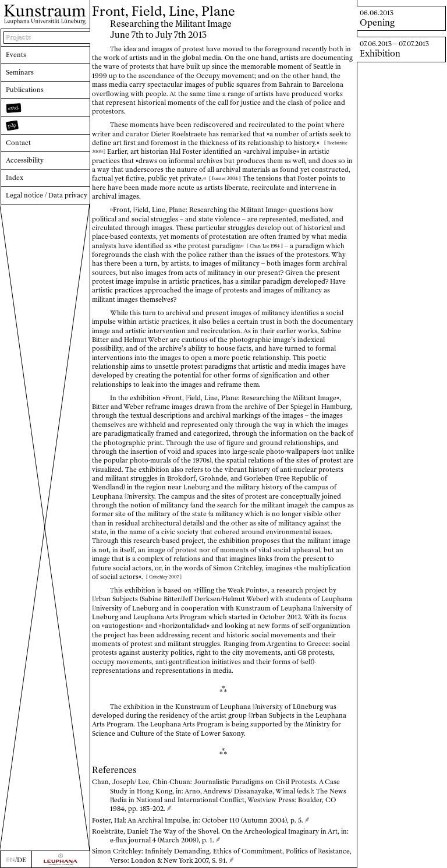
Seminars (20, 72)
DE (22, 860)
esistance (334, 851)
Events (16, 55)
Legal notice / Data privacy (47, 195)
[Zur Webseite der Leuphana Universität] (61, 859)
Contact (18, 143)
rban (101, 599)
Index (15, 178)
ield (141, 210)
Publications (25, 90)
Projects (18, 37)
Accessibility (25, 160)
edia (118, 800)
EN (10, 860)
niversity (139, 496)
